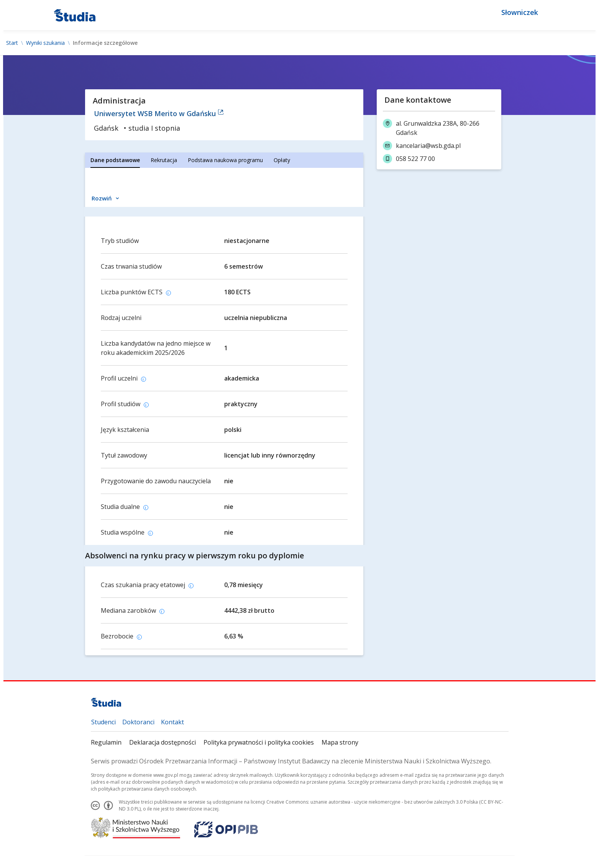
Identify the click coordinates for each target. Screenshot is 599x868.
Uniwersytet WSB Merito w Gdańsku (159, 113)
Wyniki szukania (45, 43)
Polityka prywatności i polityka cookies (259, 742)
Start (12, 43)
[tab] (115, 160)
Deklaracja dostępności (162, 742)
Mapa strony (340, 742)
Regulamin (106, 742)
